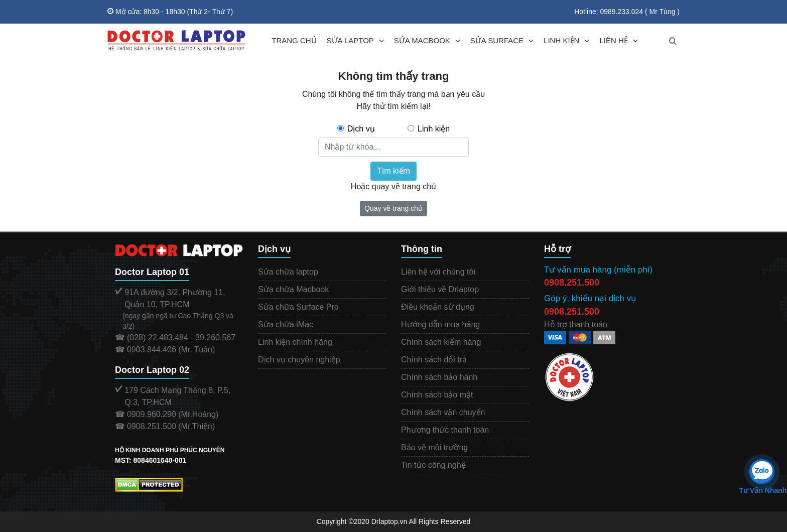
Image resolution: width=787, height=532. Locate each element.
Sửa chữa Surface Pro (298, 307)
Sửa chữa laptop (288, 272)
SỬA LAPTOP (350, 40)
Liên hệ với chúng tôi (438, 272)
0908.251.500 (572, 283)
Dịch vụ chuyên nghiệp (299, 360)
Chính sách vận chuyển (443, 412)
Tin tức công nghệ (433, 465)
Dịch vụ (361, 129)
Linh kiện (434, 129)
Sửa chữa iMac (286, 324)
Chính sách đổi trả (434, 360)
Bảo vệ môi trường (434, 447)
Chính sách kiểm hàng (441, 342)
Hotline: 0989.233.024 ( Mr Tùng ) (627, 12)
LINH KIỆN (561, 40)
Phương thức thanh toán (445, 430)
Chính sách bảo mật (437, 395)
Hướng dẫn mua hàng (440, 324)
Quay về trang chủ (393, 208)
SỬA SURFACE (497, 40)
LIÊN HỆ (613, 40)
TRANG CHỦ (294, 40)
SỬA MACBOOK (422, 40)
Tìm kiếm (393, 171)
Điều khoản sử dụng (438, 307)
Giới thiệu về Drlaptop (440, 289)
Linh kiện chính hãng (295, 342)
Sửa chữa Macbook (293, 289)
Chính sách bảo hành (439, 377)
